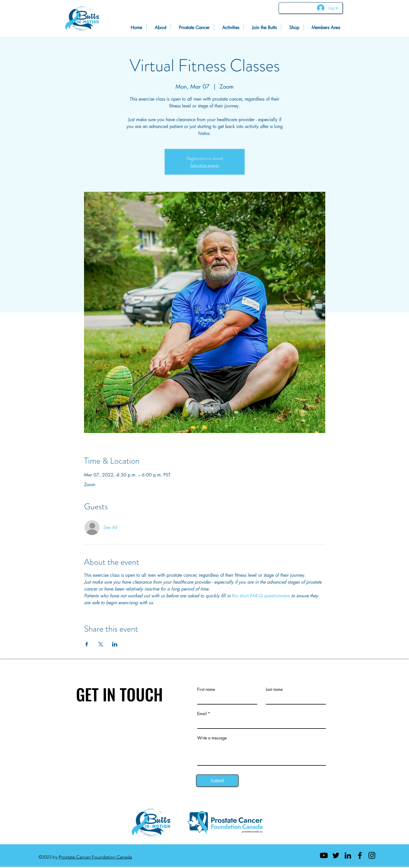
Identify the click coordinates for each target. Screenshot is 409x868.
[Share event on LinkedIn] (115, 644)
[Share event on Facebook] (87, 644)
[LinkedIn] (348, 855)
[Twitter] (336, 855)
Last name (274, 689)
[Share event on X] (101, 644)
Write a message (212, 738)
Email (202, 714)
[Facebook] (360, 855)
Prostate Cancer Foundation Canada (95, 857)
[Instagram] (372, 855)
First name (206, 689)
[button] (324, 27)
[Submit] (217, 781)
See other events (205, 165)
